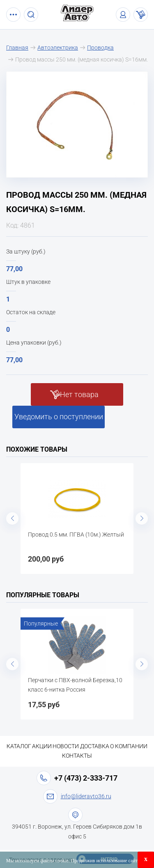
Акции (42, 746)
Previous (12, 519)
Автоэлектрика (58, 48)
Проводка (100, 48)
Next (142, 519)
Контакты (77, 756)
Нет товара (79, 394)
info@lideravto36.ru (86, 796)
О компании (129, 746)
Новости (66, 746)
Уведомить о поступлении (59, 417)
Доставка (95, 746)
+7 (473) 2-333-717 (86, 778)
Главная (17, 48)
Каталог (19, 746)
